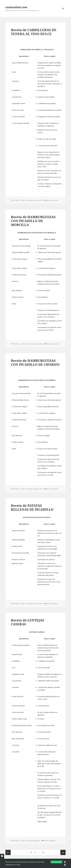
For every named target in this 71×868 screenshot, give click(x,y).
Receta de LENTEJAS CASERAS (28, 622)
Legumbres (37, 841)
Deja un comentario (52, 200)
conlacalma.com (16, 7)
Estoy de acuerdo (56, 862)
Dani (24, 200)
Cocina (41, 200)
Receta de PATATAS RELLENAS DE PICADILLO (32, 507)
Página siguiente (63, 852)
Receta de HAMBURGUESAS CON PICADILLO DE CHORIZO (35, 362)
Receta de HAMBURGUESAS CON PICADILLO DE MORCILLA (33, 221)
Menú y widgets (63, 11)
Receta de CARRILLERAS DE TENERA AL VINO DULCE (34, 32)
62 (44, 852)
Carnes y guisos (33, 200)
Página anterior (8, 852)
